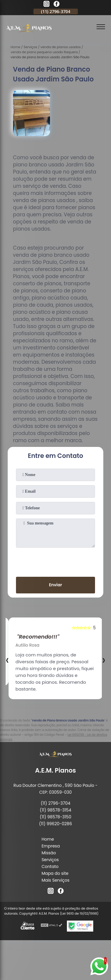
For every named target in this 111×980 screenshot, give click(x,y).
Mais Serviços (55, 880)
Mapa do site (55, 873)
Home (48, 839)
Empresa (51, 846)
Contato (50, 866)
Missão (49, 853)
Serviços (50, 860)
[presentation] (56, 561)
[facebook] (57, 5)
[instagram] (46, 5)
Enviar (55, 585)
